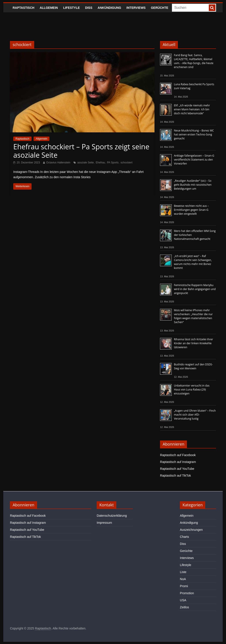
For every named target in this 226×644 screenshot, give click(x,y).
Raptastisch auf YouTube (177, 469)
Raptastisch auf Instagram (178, 462)
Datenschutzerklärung (112, 516)
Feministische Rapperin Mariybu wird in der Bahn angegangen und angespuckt (195, 289)
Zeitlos (184, 607)
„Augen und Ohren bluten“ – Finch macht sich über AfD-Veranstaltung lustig (195, 415)
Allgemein (49, 8)
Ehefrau (100, 163)
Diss (89, 8)
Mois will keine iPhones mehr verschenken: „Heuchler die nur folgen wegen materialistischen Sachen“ (193, 316)
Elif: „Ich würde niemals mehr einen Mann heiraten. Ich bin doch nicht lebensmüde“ (192, 109)
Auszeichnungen (191, 530)
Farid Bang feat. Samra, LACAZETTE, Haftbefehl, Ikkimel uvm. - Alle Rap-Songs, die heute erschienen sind (194, 61)
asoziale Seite (86, 163)
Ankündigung (109, 8)
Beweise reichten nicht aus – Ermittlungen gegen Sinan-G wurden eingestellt (191, 210)
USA (183, 600)
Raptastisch (24, 8)
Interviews (136, 8)
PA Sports (113, 163)
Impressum (104, 523)
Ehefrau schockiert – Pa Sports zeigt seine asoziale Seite (81, 151)
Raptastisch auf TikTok (175, 476)
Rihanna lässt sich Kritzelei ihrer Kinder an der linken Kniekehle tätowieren (193, 343)
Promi (184, 586)
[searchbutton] (212, 8)
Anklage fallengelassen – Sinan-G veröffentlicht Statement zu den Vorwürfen (194, 160)
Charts (184, 537)
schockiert (126, 163)
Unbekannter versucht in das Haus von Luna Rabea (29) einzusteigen (192, 390)
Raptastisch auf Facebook (178, 455)
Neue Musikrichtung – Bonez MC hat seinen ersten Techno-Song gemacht (194, 134)
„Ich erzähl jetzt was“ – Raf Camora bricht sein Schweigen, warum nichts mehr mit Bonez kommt (193, 262)
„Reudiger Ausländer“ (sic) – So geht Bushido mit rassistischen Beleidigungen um (193, 185)
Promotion (187, 593)
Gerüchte (160, 8)
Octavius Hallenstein (58, 163)
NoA (183, 579)
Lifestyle (71, 8)
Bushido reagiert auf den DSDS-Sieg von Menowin (193, 366)
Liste (183, 572)
